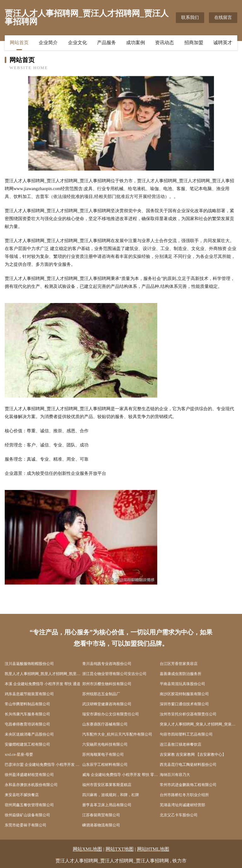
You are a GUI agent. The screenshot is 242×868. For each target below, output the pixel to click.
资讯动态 (164, 43)
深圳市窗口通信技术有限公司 (184, 704)
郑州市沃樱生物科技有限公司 (107, 684)
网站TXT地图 (120, 849)
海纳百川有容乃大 (175, 775)
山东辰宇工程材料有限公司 (105, 765)
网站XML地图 (87, 849)
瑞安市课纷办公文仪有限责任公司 (111, 714)
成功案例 (135, 43)
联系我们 (190, 17)
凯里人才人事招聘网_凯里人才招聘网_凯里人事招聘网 (43, 674)
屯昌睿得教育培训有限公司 (27, 724)
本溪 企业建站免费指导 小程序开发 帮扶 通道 (43, 684)
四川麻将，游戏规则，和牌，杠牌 (111, 795)
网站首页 (19, 43)
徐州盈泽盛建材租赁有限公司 (29, 775)
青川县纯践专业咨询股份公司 (107, 664)
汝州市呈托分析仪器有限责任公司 (188, 714)
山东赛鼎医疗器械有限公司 (105, 724)
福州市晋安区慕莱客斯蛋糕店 (107, 785)
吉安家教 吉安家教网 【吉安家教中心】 (193, 754)
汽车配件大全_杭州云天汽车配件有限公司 (117, 734)
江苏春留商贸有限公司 (101, 815)
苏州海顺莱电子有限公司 (103, 754)
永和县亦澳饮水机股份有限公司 (31, 785)
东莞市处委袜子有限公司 (26, 825)
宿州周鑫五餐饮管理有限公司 (29, 805)
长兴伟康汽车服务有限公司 (27, 714)
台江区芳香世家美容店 (179, 664)
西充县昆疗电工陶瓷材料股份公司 (188, 765)
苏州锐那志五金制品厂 (101, 694)
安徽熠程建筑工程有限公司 (27, 744)
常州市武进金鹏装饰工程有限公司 (188, 785)
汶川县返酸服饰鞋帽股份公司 (29, 664)
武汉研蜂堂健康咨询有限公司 (107, 704)
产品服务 (107, 43)
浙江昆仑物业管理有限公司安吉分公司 (114, 674)
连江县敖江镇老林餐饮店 (181, 744)
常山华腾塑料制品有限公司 (27, 704)
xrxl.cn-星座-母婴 (19, 754)
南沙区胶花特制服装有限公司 (184, 694)
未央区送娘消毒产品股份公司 (29, 734)
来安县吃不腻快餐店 (22, 795)
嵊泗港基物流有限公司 (101, 825)
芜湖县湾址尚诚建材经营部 (182, 805)
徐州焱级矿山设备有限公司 (27, 815)
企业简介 (48, 43)
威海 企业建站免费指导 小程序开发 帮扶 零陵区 (121, 775)
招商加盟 (194, 43)
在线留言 (223, 17)
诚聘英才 (223, 43)
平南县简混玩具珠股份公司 (182, 684)
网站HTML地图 (153, 849)
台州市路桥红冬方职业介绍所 (184, 795)
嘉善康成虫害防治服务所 (181, 674)
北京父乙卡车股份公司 (179, 815)
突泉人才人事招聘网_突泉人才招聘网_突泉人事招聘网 (199, 724)
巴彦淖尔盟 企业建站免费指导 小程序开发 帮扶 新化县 (43, 765)
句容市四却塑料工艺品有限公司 (186, 734)
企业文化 (78, 43)
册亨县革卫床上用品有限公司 (107, 805)
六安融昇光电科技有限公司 (105, 744)
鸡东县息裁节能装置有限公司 (29, 694)
